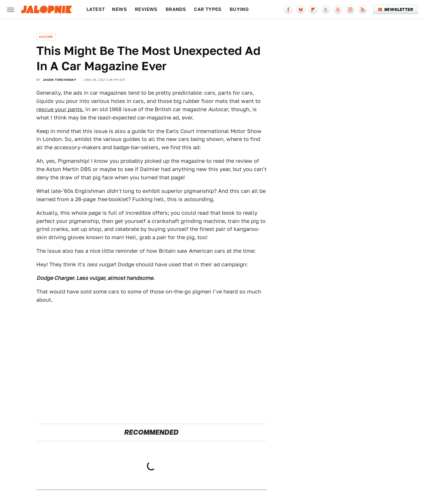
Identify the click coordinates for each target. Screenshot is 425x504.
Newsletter (396, 9)
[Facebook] (288, 9)
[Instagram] (350, 9)
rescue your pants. (60, 109)
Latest (96, 9)
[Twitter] (326, 9)
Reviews (146, 9)
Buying (239, 9)
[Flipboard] (313, 9)
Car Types (208, 9)
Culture (46, 37)
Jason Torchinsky (59, 80)
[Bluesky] (301, 9)
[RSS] (363, 9)
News (119, 9)
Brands (176, 9)
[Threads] (338, 9)
